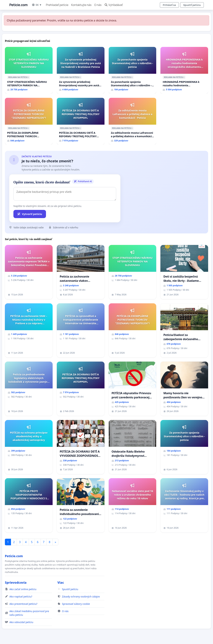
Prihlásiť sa (169, 5)
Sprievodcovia (16, 582)
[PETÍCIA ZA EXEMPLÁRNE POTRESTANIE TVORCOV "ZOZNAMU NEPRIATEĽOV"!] (29, 121)
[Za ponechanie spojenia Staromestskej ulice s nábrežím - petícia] (133, 70)
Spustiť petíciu (192, 5)
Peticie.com (19, 5)
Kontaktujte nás (81, 5)
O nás (98, 5)
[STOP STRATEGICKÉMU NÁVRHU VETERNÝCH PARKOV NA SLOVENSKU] (29, 70)
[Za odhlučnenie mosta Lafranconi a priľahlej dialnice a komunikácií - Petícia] (133, 121)
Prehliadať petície (57, 5)
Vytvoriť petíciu (30, 214)
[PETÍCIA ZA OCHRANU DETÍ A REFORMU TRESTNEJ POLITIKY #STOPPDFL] (81, 121)
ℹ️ (28, 77)
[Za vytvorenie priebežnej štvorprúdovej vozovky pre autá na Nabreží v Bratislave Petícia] (81, 70)
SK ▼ (37, 5)
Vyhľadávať (114, 5)
